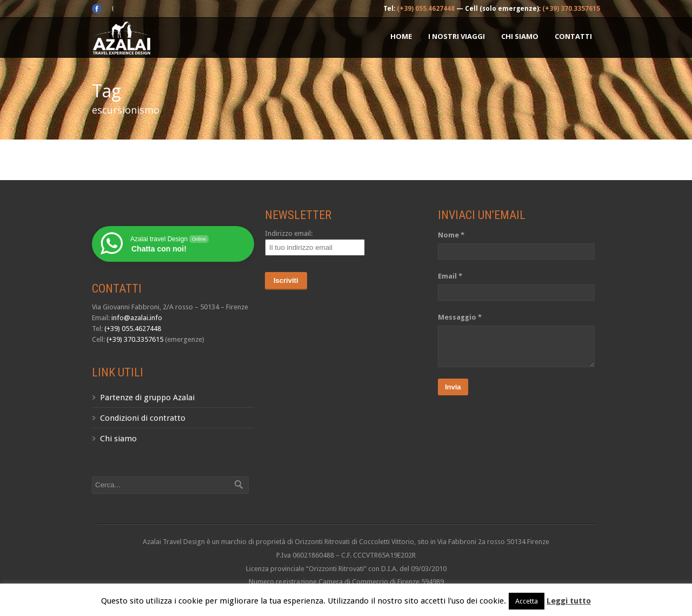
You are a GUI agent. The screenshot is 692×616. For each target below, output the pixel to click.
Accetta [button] (527, 601)
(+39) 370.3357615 (571, 9)
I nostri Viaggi (457, 36)
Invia (453, 387)
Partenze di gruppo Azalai (147, 398)
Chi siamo (520, 36)
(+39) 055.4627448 (426, 9)
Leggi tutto (569, 601)
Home (401, 36)
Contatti (573, 36)
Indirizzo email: (289, 233)
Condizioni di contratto (143, 418)
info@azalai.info (137, 318)
